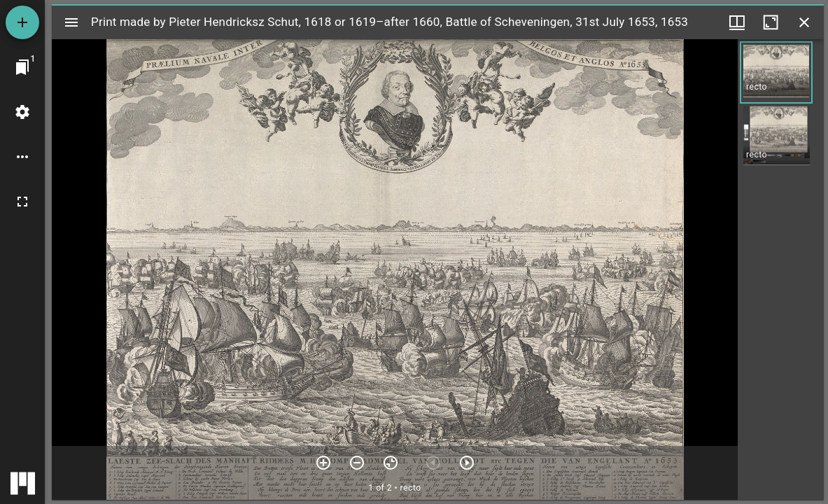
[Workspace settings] (22, 112)
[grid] (781, 269)
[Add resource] (22, 22)
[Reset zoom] (391, 463)
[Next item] (467, 463)
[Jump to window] (22, 67)
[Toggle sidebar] (71, 22)
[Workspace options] (22, 157)
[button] (776, 72)
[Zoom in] (323, 463)
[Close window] (804, 22)
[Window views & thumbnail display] (737, 22)
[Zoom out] (357, 463)
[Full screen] (22, 202)
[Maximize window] (771, 22)
